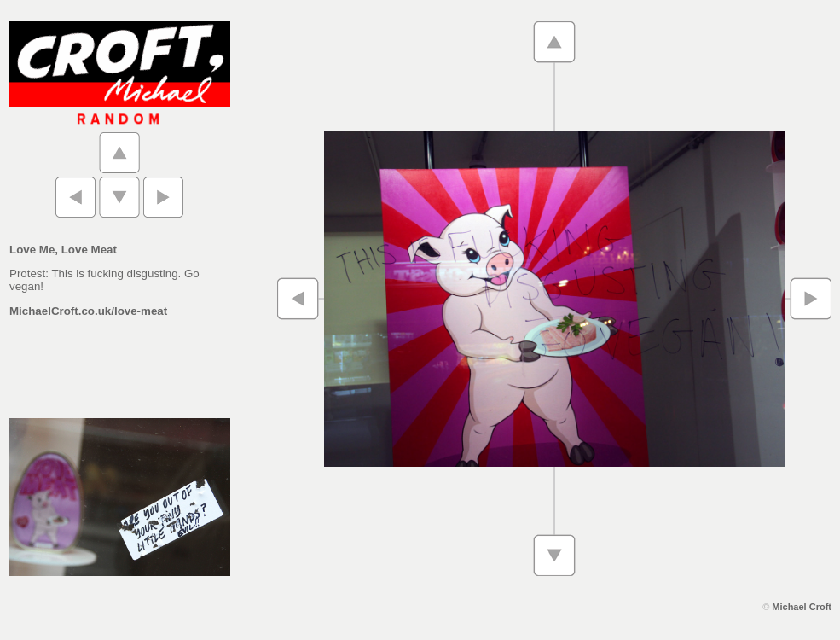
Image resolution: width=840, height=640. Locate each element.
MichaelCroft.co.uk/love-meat (88, 311)
